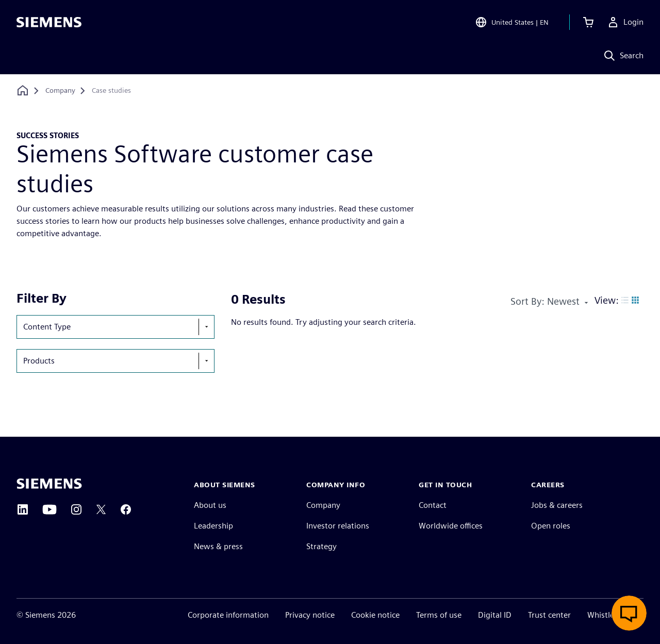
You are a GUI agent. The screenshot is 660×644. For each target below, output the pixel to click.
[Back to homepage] (23, 90)
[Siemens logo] (49, 23)
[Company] (60, 91)
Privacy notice (310, 615)
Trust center (549, 615)
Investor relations (338, 526)
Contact (433, 505)
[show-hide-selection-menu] (206, 327)
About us (210, 505)
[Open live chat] (629, 613)
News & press (218, 546)
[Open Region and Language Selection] (512, 23)
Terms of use (439, 615)
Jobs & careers (557, 505)
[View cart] (588, 23)
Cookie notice (375, 615)
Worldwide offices (451, 526)
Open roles (551, 526)
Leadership (213, 526)
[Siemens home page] (49, 484)
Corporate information (228, 615)
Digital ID (495, 615)
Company (323, 505)
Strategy (321, 546)
